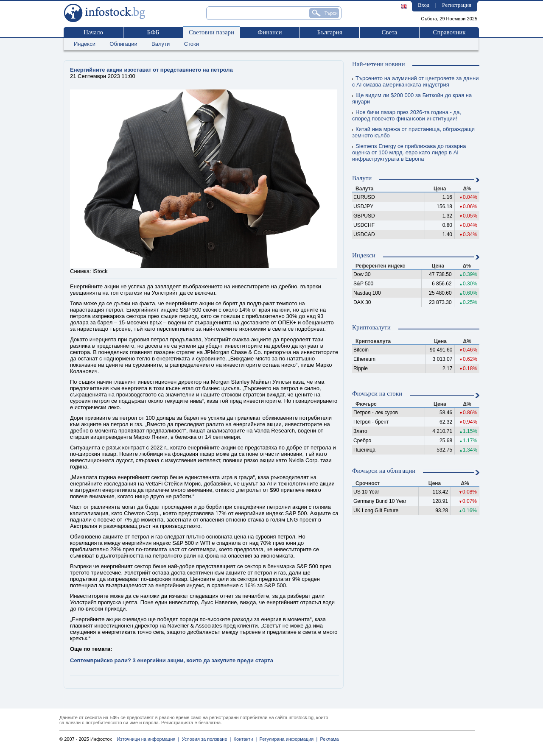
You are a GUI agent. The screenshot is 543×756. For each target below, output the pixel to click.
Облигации (123, 44)
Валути (161, 44)
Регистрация (457, 5)
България (329, 32)
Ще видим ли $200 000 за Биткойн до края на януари (412, 98)
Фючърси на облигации (384, 471)
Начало (93, 32)
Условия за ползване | (205, 739)
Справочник (449, 32)
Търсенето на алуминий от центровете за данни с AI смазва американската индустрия (415, 81)
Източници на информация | (148, 739)
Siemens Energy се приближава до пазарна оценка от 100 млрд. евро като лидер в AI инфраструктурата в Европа (409, 152)
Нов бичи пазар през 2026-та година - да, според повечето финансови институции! (407, 115)
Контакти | (244, 739)
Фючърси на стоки (377, 393)
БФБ (153, 32)
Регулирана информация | (287, 739)
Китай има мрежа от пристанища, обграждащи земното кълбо (413, 132)
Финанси (270, 32)
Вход (424, 5)
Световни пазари (211, 32)
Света (389, 32)
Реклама (328, 739)
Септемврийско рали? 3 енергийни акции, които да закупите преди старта (172, 660)
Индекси (85, 44)
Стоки (192, 44)
